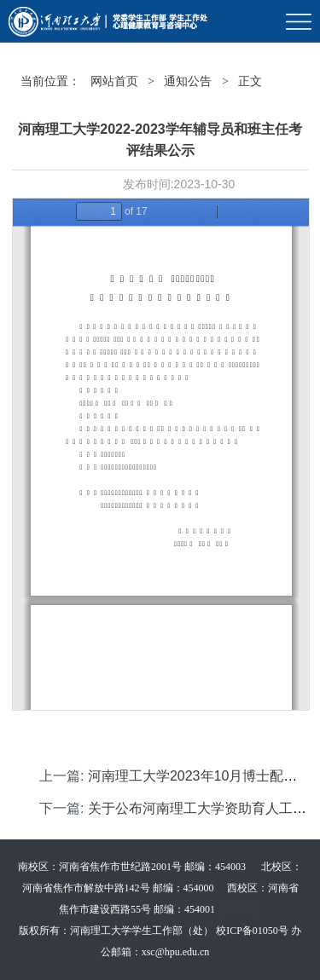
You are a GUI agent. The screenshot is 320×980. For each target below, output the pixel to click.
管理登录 (241, 909)
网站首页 (114, 81)
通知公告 (188, 81)
